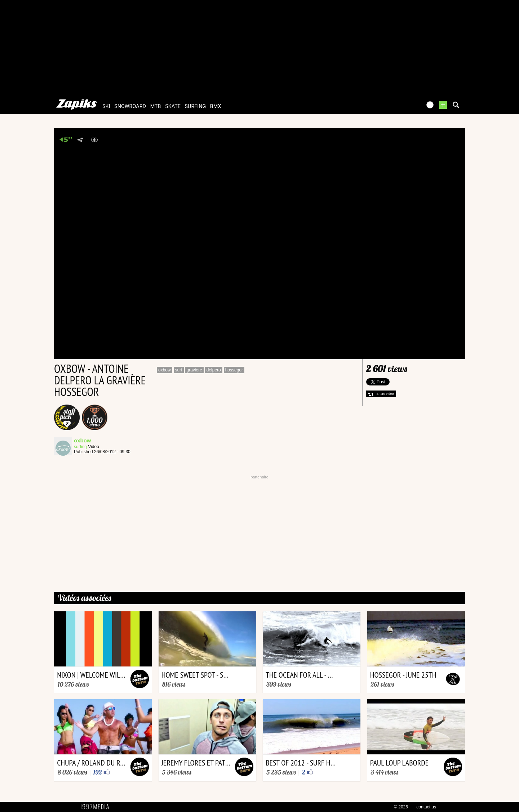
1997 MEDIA (97, 807)
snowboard (130, 106)
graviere (194, 370)
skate (173, 106)
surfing (196, 106)
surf (179, 370)
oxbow (165, 370)
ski (106, 106)
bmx (216, 106)
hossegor (234, 370)
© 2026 (401, 807)
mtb (156, 106)
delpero (214, 370)
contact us (426, 807)
